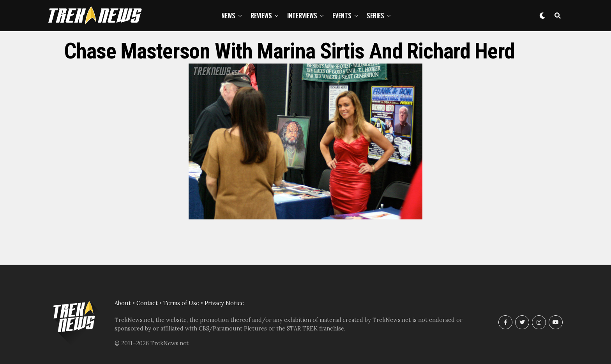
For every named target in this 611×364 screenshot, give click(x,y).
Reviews (261, 16)
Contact (147, 303)
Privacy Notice (224, 303)
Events (342, 16)
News (228, 16)
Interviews (302, 16)
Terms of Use (181, 303)
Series (375, 16)
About (123, 303)
